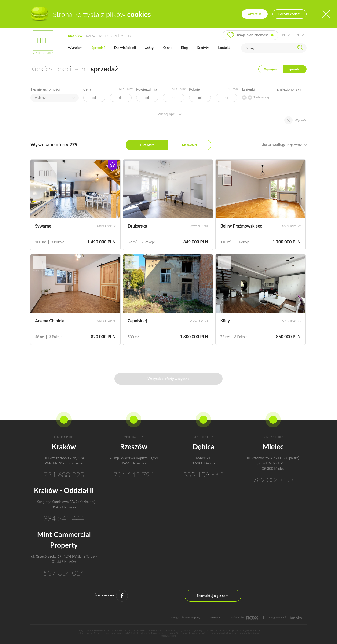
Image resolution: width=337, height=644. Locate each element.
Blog (184, 48)
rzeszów (94, 36)
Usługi (150, 48)
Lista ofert (147, 145)
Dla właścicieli (125, 48)
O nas (168, 48)
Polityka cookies (289, 14)
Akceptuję (255, 14)
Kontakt (224, 48)
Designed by (244, 617)
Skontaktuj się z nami (213, 596)
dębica (111, 36)
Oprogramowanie (285, 617)
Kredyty (203, 48)
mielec (126, 36)
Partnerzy (215, 617)
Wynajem (75, 48)
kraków (75, 36)
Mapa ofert (190, 145)
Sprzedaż (98, 48)
